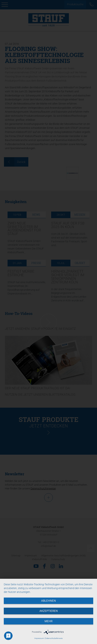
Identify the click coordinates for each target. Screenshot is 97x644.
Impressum (39, 638)
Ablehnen (48, 601)
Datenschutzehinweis (54, 638)
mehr (48, 621)
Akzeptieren (49, 611)
